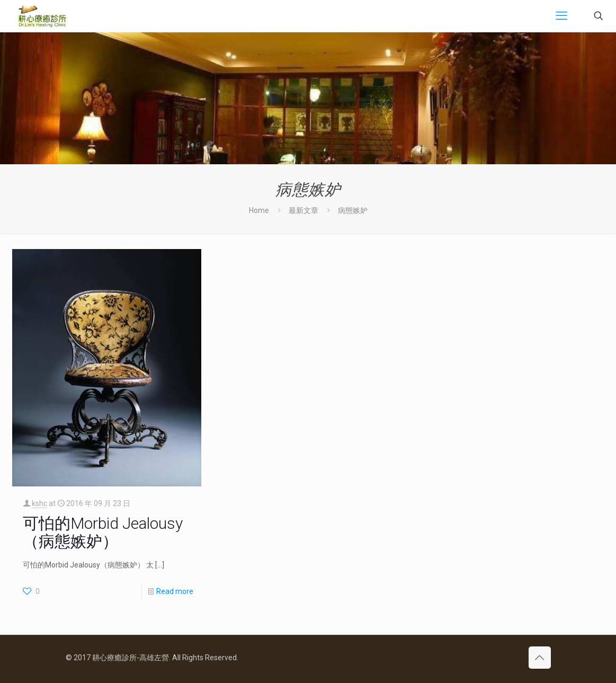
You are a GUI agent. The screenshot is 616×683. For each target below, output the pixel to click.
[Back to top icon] (540, 658)
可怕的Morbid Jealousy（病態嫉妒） (103, 532)
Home (259, 210)
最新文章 (303, 210)
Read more (175, 591)
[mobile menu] (561, 16)
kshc (39, 503)
